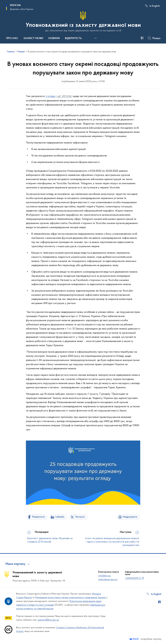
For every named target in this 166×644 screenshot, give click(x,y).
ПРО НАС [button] (12, 38)
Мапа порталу (16, 564)
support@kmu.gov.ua (48, 620)
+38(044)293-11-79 (135, 578)
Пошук (157, 38)
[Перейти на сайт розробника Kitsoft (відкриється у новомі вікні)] (134, 639)
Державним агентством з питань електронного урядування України (70, 598)
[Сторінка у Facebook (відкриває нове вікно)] (142, 38)
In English (155, 6)
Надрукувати (130, 517)
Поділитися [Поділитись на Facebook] (38, 517)
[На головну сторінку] (83, 21)
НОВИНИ (54, 38)
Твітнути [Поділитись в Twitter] (80, 517)
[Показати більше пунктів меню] (95, 38)
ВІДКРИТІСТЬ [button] (73, 38)
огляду (60, 96)
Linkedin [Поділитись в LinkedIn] (60, 517)
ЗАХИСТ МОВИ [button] (33, 38)
